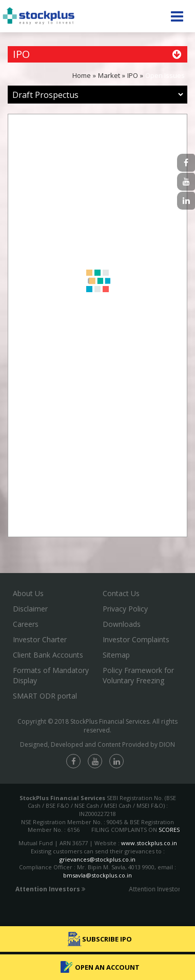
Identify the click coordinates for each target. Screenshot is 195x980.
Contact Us (121, 593)
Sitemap (116, 655)
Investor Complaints (136, 639)
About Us (28, 593)
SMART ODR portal (45, 696)
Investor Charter (40, 639)
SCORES (169, 830)
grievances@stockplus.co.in (98, 859)
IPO (133, 75)
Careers (26, 624)
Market (109, 75)
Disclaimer (30, 609)
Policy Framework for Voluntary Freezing (138, 675)
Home (82, 75)
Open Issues (165, 75)
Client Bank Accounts (48, 655)
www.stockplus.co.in (148, 843)
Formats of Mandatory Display (51, 675)
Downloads (122, 624)
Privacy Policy (125, 609)
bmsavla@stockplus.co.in (98, 875)
